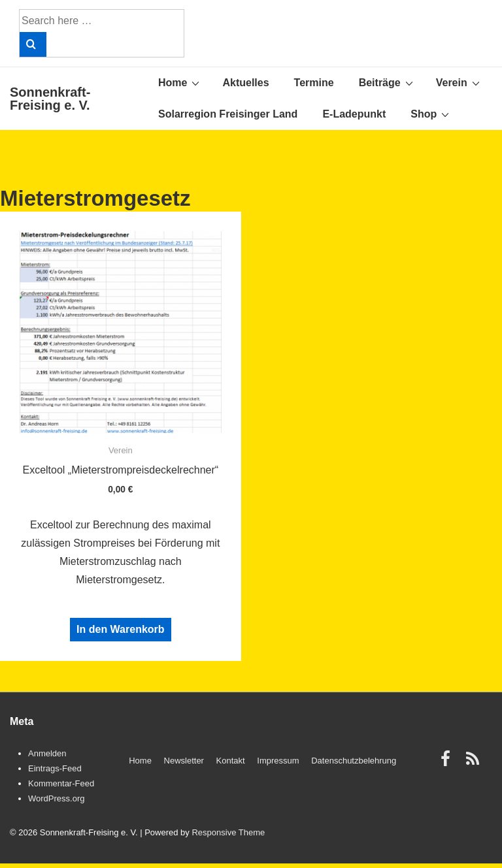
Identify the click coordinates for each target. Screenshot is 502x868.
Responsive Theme (228, 832)
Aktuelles (245, 83)
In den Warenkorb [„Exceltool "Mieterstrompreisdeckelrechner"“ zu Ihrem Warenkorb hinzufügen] (121, 629)
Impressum (278, 761)
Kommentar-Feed (61, 783)
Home (180, 82)
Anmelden (47, 753)
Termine (314, 83)
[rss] (474, 763)
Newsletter (184, 761)
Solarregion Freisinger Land (228, 114)
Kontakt (231, 761)
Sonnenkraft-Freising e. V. (50, 99)
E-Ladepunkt (354, 114)
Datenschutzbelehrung (354, 761)
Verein (460, 82)
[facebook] (448, 763)
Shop (431, 114)
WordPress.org (56, 798)
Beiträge (388, 82)
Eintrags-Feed (55, 768)
